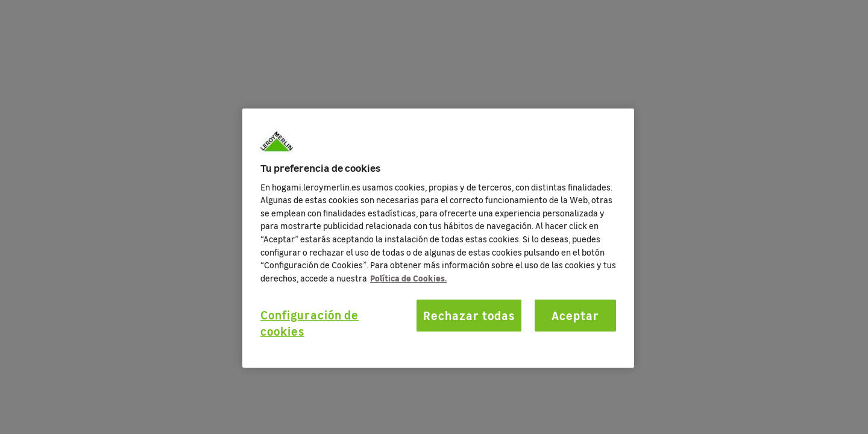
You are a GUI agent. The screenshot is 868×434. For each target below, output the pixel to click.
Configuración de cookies (310, 323)
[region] (438, 238)
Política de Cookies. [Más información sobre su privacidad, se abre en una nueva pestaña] (408, 278)
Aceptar (575, 315)
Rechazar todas (469, 315)
